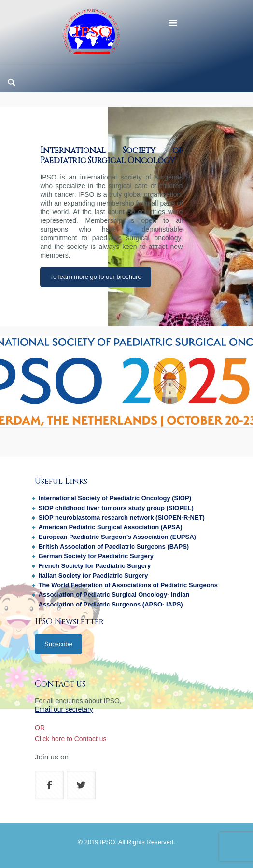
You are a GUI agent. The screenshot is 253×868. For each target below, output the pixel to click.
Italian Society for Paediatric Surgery (93, 575)
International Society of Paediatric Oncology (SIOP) (115, 498)
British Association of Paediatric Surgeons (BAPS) (114, 546)
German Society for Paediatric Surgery (96, 556)
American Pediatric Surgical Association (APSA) (111, 527)
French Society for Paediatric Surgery (95, 566)
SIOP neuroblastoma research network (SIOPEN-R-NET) (122, 517)
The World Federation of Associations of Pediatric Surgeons (128, 585)
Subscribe (58, 644)
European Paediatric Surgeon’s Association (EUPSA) (117, 537)
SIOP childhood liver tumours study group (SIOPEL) (116, 508)
